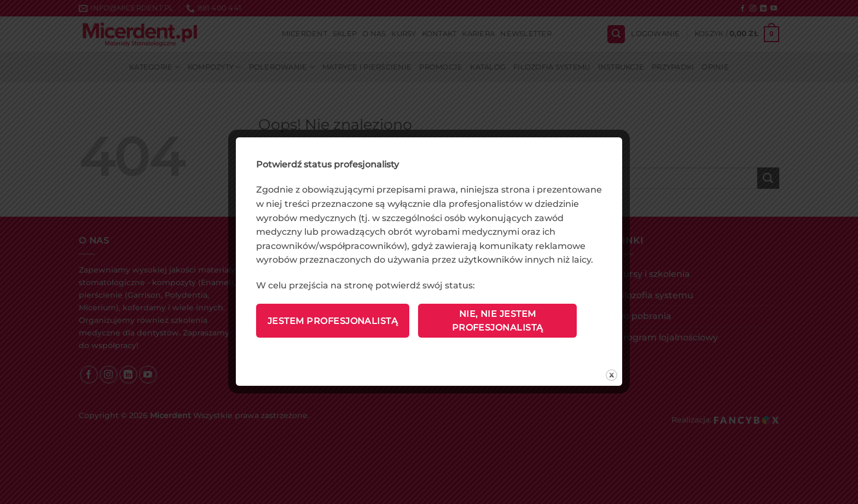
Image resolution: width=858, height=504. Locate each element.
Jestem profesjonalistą (333, 321)
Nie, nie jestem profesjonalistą (498, 321)
